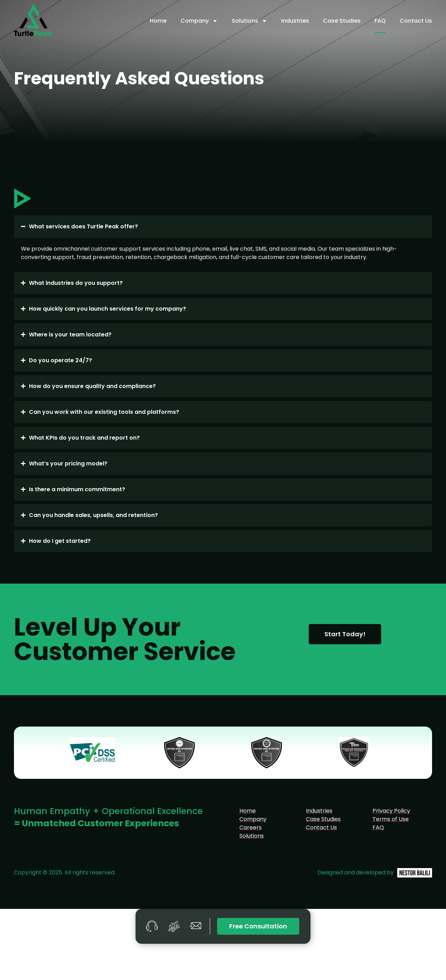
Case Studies (342, 21)
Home (158, 21)
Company (199, 21)
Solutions (249, 21)
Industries (295, 21)
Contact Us (416, 21)
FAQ (380, 21)
